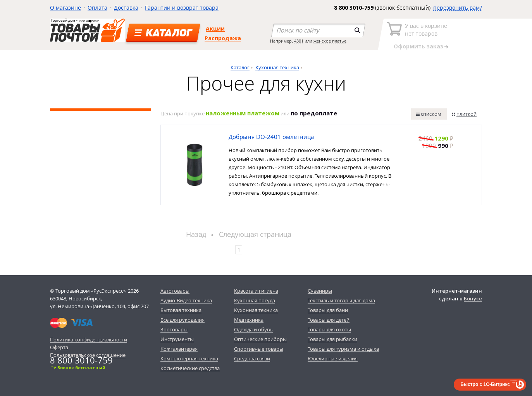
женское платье (330, 41)
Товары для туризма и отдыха (343, 349)
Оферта (59, 347)
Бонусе (473, 298)
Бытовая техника (181, 310)
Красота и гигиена (256, 291)
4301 (299, 41)
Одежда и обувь (253, 329)
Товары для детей (329, 320)
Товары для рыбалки (332, 339)
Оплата (97, 8)
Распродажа (223, 38)
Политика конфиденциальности (89, 339)
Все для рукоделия (182, 320)
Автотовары (175, 291)
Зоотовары (174, 329)
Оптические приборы (260, 339)
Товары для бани (328, 310)
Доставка (126, 8)
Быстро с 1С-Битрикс (485, 384)
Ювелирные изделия (333, 358)
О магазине (65, 8)
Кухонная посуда (255, 300)
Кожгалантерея (179, 349)
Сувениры (320, 291)
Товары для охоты (329, 329)
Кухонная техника (277, 67)
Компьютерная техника (189, 358)
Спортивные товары (259, 349)
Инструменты (177, 339)
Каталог (240, 67)
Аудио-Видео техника (186, 300)
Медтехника (249, 320)
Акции (215, 28)
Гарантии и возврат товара (182, 8)
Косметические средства (190, 368)
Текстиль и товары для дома (341, 300)
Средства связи (252, 358)
